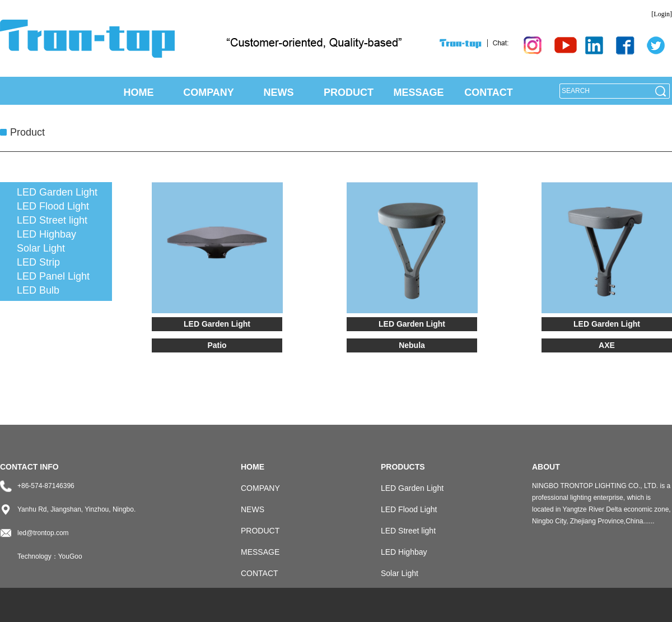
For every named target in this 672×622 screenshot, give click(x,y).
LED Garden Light (57, 192)
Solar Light (41, 248)
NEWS (279, 92)
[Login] (662, 14)
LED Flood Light (53, 206)
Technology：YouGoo (50, 556)
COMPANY (209, 92)
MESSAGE (418, 92)
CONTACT (489, 92)
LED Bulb (38, 290)
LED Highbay (46, 234)
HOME (139, 92)
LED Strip (38, 262)
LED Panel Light (53, 276)
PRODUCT (349, 92)
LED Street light (52, 220)
